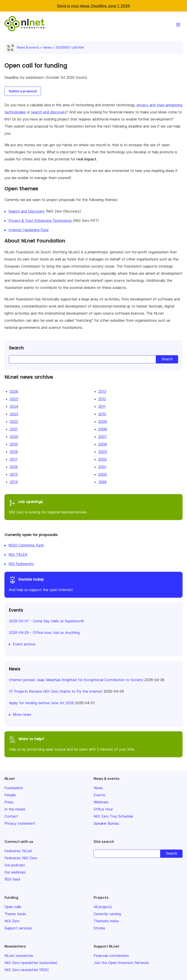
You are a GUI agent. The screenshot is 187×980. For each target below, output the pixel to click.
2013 (102, 391)
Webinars (101, 802)
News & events (24, 47)
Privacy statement (20, 823)
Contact (11, 816)
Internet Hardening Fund (29, 230)
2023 (14, 414)
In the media (15, 809)
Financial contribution (111, 956)
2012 (102, 399)
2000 (103, 474)
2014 (14, 482)
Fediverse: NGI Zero (21, 858)
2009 (103, 422)
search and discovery (49, 112)
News (47, 47)
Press (9, 802)
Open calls (13, 907)
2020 (14, 437)
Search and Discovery (27, 211)
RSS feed (12, 879)
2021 (14, 429)
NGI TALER (18, 554)
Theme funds (15, 914)
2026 (14, 391)
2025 (14, 399)
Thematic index (106, 921)
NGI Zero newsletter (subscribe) (31, 963)
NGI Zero (12, 921)
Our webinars (15, 872)
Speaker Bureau (106, 823)
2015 (14, 474)
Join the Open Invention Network (121, 963)
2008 (103, 429)
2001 (102, 467)
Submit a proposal (23, 91)
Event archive (24, 644)
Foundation (14, 788)
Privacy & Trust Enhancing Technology (41, 221)
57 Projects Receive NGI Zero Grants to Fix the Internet (56, 691)
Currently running (107, 914)
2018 (14, 452)
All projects (103, 907)
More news (22, 714)
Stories (99, 928)
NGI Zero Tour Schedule (113, 816)
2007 (102, 437)
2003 (103, 452)
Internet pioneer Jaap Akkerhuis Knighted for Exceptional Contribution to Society (76, 680)
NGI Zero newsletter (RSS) (27, 970)
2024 (14, 406)
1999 (102, 482)
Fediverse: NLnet (18, 851)
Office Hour (103, 809)
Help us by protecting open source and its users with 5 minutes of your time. (93, 744)
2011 (102, 406)
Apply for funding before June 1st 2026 (41, 703)
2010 (102, 414)
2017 (14, 459)
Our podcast (15, 865)
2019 (14, 444)
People (10, 795)
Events (99, 795)
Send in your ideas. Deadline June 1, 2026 (93, 6)
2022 (14, 422)
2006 (103, 444)
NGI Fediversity (21, 564)
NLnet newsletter (19, 956)
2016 (14, 467)
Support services (18, 928)
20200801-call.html (70, 47)
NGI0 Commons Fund (26, 545)
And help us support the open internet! (93, 584)
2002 (102, 459)
